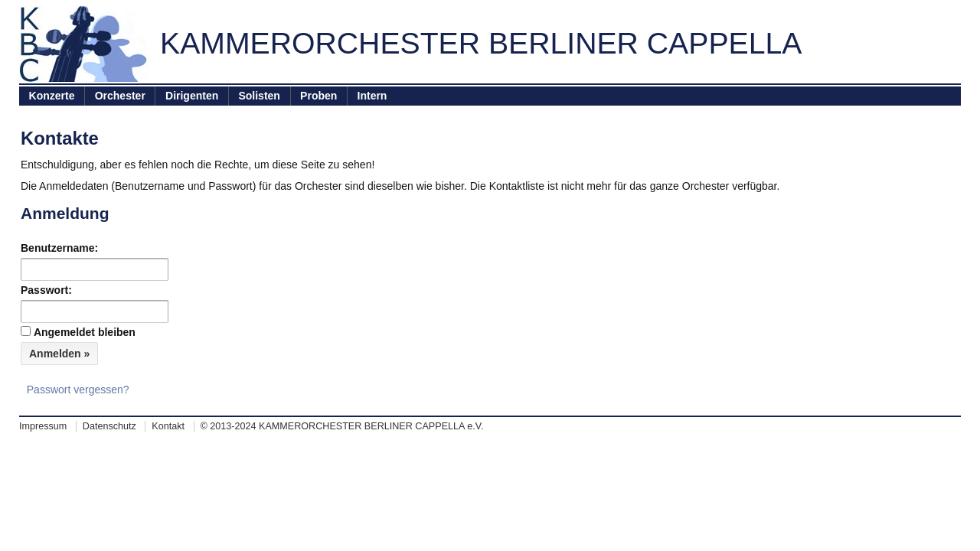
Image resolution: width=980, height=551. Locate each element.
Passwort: (46, 290)
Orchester (120, 96)
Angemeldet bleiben (85, 332)
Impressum (43, 426)
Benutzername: (59, 248)
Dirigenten (192, 96)
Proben (318, 96)
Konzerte (52, 96)
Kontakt (168, 426)
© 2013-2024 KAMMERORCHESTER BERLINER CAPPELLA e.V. (342, 426)
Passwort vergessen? (78, 390)
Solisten (259, 96)
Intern (372, 96)
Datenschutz (109, 426)
